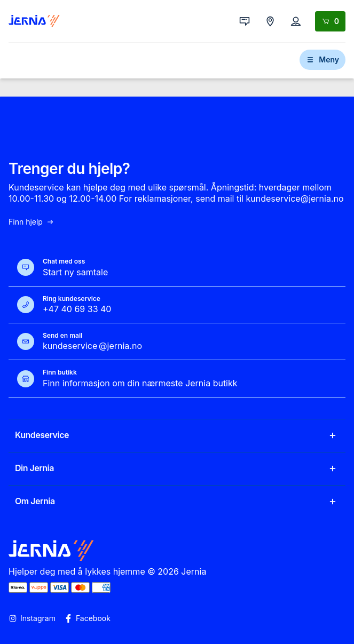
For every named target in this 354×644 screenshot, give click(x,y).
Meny (322, 59)
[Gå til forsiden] (34, 21)
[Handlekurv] (330, 21)
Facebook (87, 618)
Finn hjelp (32, 222)
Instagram (32, 618)
